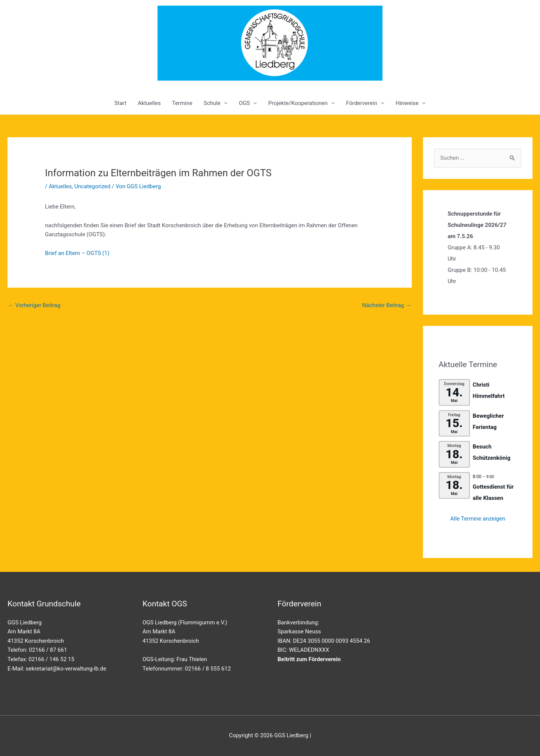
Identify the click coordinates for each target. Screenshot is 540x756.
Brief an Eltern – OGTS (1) (77, 253)
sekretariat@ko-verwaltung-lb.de (66, 669)
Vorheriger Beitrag (34, 305)
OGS (244, 103)
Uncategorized (92, 186)
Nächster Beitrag (387, 305)
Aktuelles (149, 103)
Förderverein (362, 103)
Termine (182, 103)
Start (120, 103)
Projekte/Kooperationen (298, 103)
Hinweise (407, 103)
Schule (212, 103)
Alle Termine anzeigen (478, 519)
